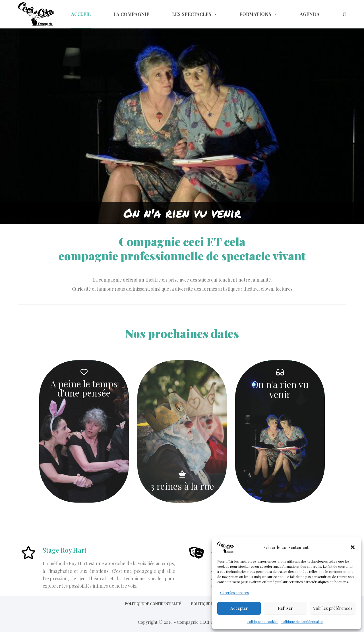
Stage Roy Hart (65, 550)
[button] (353, 547)
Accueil (81, 14)
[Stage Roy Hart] (28, 553)
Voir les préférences (333, 608)
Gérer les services (234, 592)
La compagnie (131, 14)
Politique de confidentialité (302, 621)
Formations (259, 14)
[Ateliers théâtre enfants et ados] (197, 553)
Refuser (285, 608)
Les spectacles (196, 14)
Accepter (239, 608)
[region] (182, 112)
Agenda (310, 14)
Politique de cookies (263, 621)
